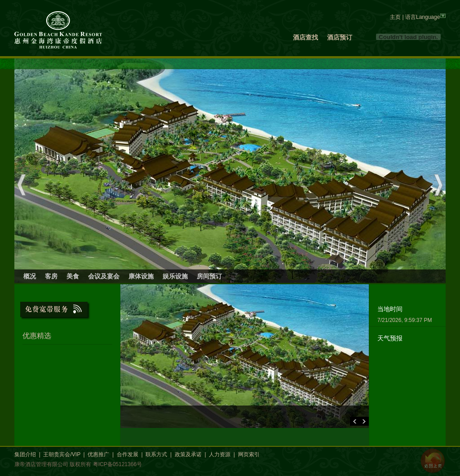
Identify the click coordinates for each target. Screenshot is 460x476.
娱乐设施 (175, 276)
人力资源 (220, 454)
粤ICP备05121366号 (117, 464)
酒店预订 (340, 37)
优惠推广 (98, 454)
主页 (395, 17)
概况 (30, 276)
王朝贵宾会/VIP (62, 454)
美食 (73, 276)
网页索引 (249, 454)
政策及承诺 (188, 454)
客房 (51, 276)
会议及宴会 (104, 276)
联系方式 (156, 454)
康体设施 (141, 276)
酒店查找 (305, 37)
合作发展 (128, 454)
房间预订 (209, 276)
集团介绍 (25, 454)
